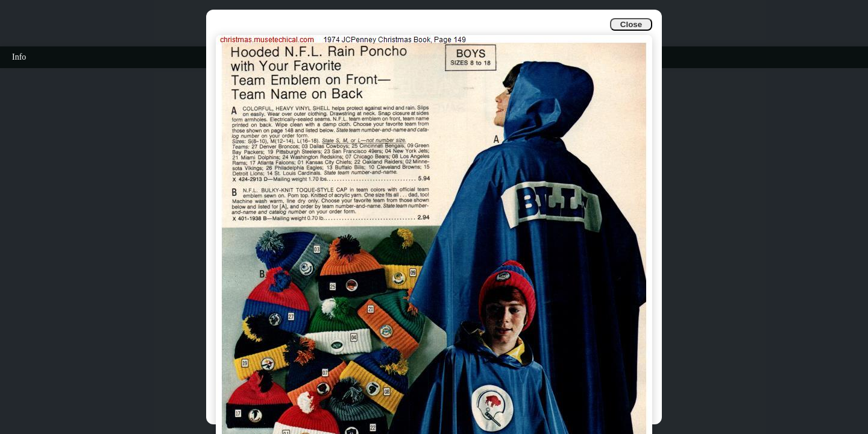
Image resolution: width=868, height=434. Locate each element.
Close (631, 24)
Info (19, 57)
